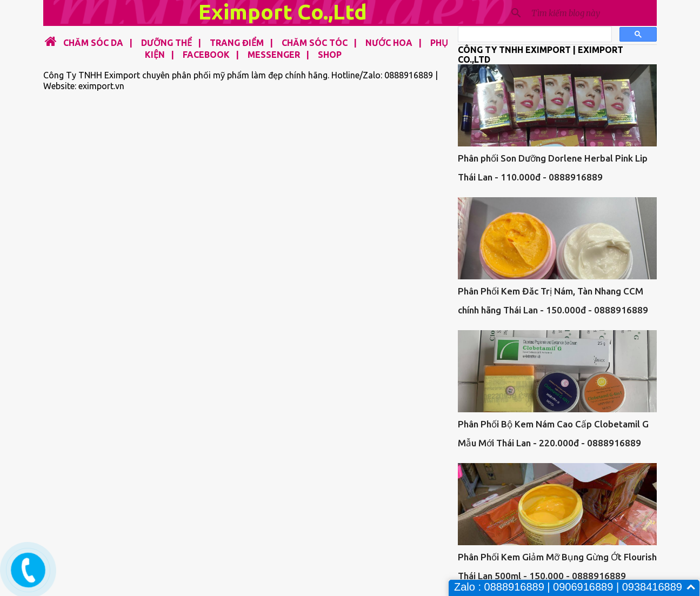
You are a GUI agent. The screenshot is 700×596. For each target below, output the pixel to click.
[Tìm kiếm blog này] (592, 13)
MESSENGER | (275, 55)
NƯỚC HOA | (390, 43)
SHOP (330, 55)
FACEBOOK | (208, 55)
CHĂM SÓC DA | (96, 43)
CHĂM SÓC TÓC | (316, 43)
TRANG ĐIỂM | (238, 43)
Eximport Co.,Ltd (283, 12)
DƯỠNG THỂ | (168, 43)
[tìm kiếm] (534, 35)
